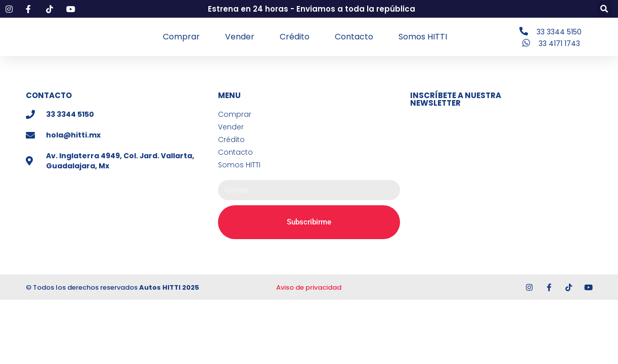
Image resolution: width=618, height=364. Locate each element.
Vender (240, 37)
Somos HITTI (423, 37)
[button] (605, 9)
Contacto (354, 37)
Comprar (181, 37)
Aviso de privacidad (309, 288)
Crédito (295, 37)
